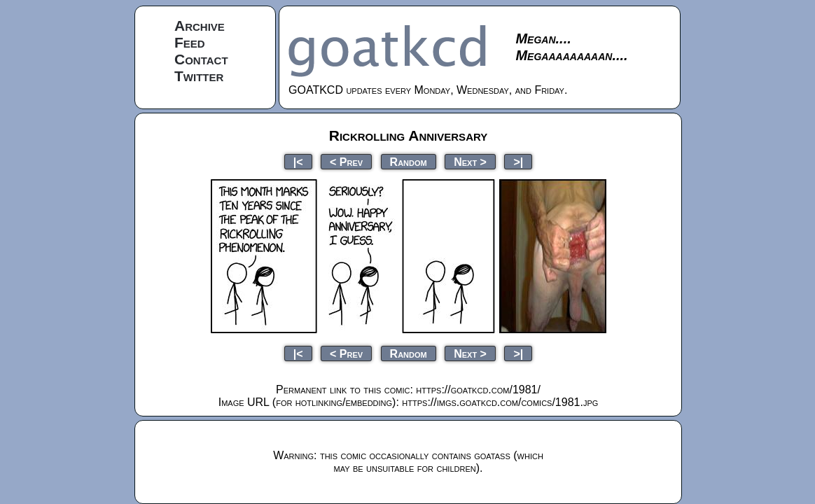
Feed (190, 42)
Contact (201, 59)
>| (518, 161)
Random (409, 161)
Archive (200, 26)
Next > (470, 161)
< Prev (346, 161)
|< (298, 161)
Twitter (199, 76)
